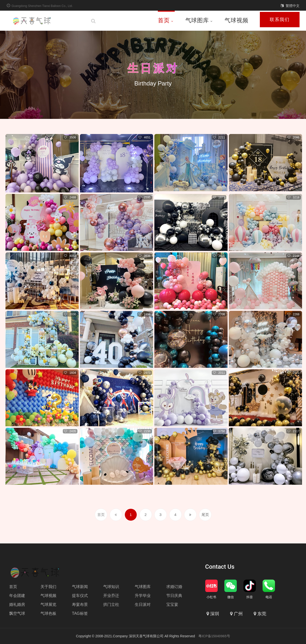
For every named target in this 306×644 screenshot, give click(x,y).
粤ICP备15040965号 (214, 636)
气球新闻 (80, 586)
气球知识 (111, 586)
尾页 (205, 514)
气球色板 (48, 613)
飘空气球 (17, 613)
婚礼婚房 (17, 604)
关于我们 (48, 586)
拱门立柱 (111, 604)
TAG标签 (80, 613)
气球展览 (48, 604)
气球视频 (236, 20)
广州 (238, 614)
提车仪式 (80, 595)
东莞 (262, 614)
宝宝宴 (172, 604)
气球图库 (199, 20)
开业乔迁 (111, 595)
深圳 (215, 614)
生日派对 (153, 68)
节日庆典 (174, 595)
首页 (166, 20)
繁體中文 (293, 6)
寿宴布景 (80, 604)
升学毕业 (143, 595)
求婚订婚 (174, 586)
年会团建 (17, 595)
